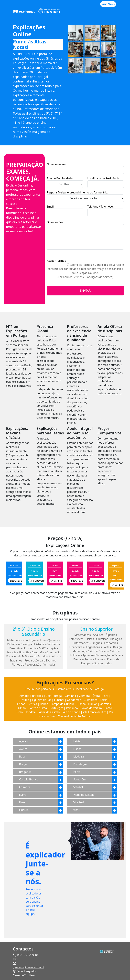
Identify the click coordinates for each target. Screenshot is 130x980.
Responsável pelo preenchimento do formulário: (77, 192)
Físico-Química (49, 640)
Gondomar (74, 700)
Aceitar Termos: (57, 261)
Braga (58, 696)
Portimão (72, 708)
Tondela (31, 712)
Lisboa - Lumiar (87, 704)
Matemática (15, 640)
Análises (98, 635)
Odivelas (105, 704)
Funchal (59, 700)
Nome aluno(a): (56, 164)
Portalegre (56, 708)
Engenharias (94, 647)
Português (31, 640)
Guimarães (91, 700)
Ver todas (50, 665)
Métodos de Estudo (34, 656)
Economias (111, 643)
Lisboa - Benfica (27, 704)
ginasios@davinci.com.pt (29, 967)
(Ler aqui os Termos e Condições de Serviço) (85, 277)
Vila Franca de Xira (95, 712)
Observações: (55, 222)
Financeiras (76, 647)
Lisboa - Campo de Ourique (57, 704)
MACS (43, 648)
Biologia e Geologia (20, 644)
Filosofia (24, 652)
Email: (51, 207)
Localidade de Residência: (104, 178)
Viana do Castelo (49, 712)
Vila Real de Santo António (75, 716)
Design (117, 647)
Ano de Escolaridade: (60, 178)
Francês (12, 652)
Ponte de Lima (38, 708)
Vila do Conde (71, 712)
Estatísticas (76, 639)
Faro (105, 696)
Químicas (102, 639)
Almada (24, 696)
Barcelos (38, 696)
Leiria (104, 700)
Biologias (116, 639)
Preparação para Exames (40, 660)
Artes (107, 647)
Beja (49, 696)
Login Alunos (108, 4)
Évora (96, 696)
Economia (30, 648)
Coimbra (84, 696)
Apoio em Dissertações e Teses (102, 655)
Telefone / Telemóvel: (101, 207)
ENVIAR (85, 291)
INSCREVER (17, 581)
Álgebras (111, 635)
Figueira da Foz (42, 700)
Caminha (70, 696)
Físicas (90, 639)
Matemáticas (82, 635)
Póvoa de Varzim (91, 708)
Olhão (22, 708)
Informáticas (82, 643)
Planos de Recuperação (26, 665)
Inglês (52, 648)
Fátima (25, 700)
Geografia (38, 652)
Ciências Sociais (98, 651)
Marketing (79, 651)
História (39, 644)
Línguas (97, 643)
